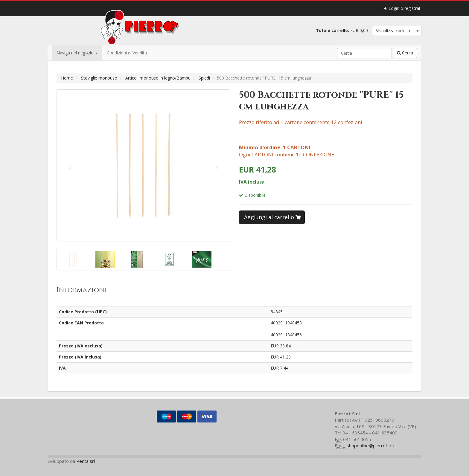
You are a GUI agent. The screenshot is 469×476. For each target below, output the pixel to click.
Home (67, 78)
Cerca (405, 53)
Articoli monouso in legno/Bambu (158, 78)
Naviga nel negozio (77, 53)
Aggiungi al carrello (272, 217)
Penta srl (86, 461)
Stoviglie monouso (99, 78)
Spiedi (204, 78)
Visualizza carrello (393, 31)
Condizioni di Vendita (127, 53)
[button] (70, 166)
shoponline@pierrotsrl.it (371, 446)
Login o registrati (403, 8)
